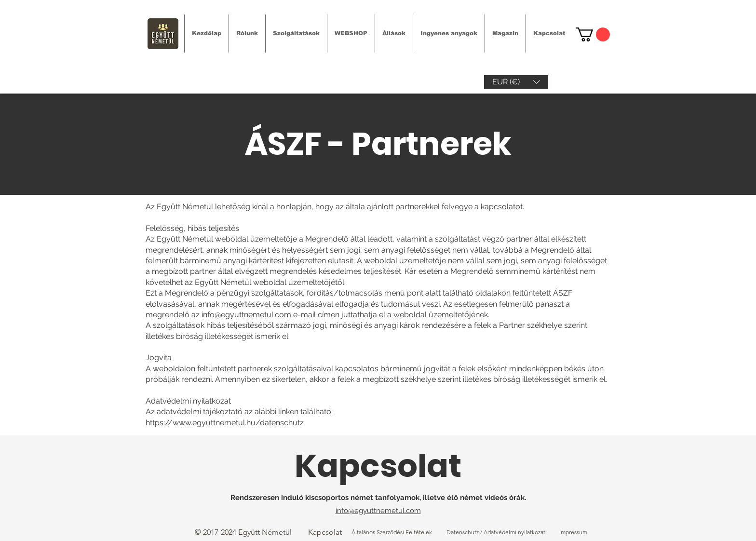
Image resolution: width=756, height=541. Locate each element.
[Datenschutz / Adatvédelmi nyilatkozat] (496, 532)
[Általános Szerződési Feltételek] (392, 532)
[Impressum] (573, 532)
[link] (593, 34)
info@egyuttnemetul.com (246, 315)
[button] (516, 82)
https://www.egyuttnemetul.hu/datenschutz (225, 423)
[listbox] (516, 82)
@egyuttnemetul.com (385, 511)
